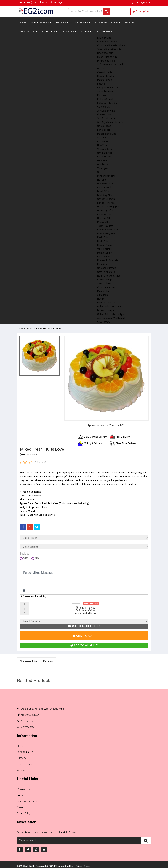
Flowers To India (106, 76)
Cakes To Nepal (105, 280)
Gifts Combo (104, 257)
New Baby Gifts (105, 211)
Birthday (62, 23)
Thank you (103, 168)
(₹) (27, 3)
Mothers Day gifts (106, 176)
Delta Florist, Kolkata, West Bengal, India (40, 709)
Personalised (28, 32)
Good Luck (103, 165)
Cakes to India (105, 72)
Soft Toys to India (106, 118)
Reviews (48, 661)
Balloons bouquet (106, 310)
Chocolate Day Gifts (108, 230)
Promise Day (104, 222)
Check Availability (84, 626)
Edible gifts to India (107, 103)
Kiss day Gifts (104, 214)
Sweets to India (105, 53)
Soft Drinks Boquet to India (111, 65)
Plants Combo (104, 253)
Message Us (58, 3)
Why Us (21, 770)
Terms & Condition (65, 866)
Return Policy (24, 813)
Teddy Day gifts (105, 226)
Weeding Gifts (105, 149)
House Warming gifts (108, 207)
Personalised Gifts (107, 134)
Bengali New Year (106, 203)
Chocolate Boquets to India (111, 45)
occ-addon (103, 69)
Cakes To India (33, 329)
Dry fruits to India (106, 61)
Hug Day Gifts (104, 218)
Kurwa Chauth (104, 187)
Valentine (102, 138)
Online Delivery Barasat (109, 307)
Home (23, 23)
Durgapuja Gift (25, 752)
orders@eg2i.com (28, 715)
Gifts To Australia (106, 272)
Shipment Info (28, 661)
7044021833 (25, 721)
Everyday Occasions (108, 88)
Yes (26, 559)
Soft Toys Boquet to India (110, 122)
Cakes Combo (104, 249)
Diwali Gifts (103, 191)
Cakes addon (104, 126)
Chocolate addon (106, 287)
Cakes (116, 23)
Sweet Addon (104, 284)
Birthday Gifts (104, 38)
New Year (102, 145)
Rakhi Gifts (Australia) (109, 276)
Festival (101, 84)
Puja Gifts (102, 264)
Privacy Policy (24, 789)
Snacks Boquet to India (109, 49)
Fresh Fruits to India (107, 57)
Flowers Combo (105, 245)
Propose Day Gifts (106, 234)
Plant (129, 23)
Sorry (100, 172)
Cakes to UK (104, 107)
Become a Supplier (27, 764)
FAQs (20, 795)
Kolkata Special (105, 99)
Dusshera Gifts (105, 184)
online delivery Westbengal (111, 318)
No (37, 559)
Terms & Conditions (27, 801)
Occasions (69, 32)
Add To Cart (84, 636)
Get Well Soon (104, 157)
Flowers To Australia (108, 260)
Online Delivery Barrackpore (112, 314)
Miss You (102, 161)
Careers (21, 807)
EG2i (52, 866)
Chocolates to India (107, 42)
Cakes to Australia (107, 268)
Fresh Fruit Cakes (52, 329)
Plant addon (103, 291)
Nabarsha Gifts (41, 23)
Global (86, 32)
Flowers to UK (104, 114)
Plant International (107, 303)
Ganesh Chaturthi (106, 199)
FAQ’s (43, 3)
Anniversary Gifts (106, 111)
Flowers (101, 23)
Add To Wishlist (84, 646)
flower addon (104, 130)
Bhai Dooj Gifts (105, 195)
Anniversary (81, 23)
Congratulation (105, 153)
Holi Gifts (102, 180)
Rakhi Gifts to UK (106, 241)
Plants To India (105, 80)
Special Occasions (107, 92)
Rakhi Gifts (103, 237)
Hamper (101, 299)
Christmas (103, 141)
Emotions (102, 95)
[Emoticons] (24, 591)
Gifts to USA (103, 322)
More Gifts (49, 32)
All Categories (105, 32)
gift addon (103, 295)
